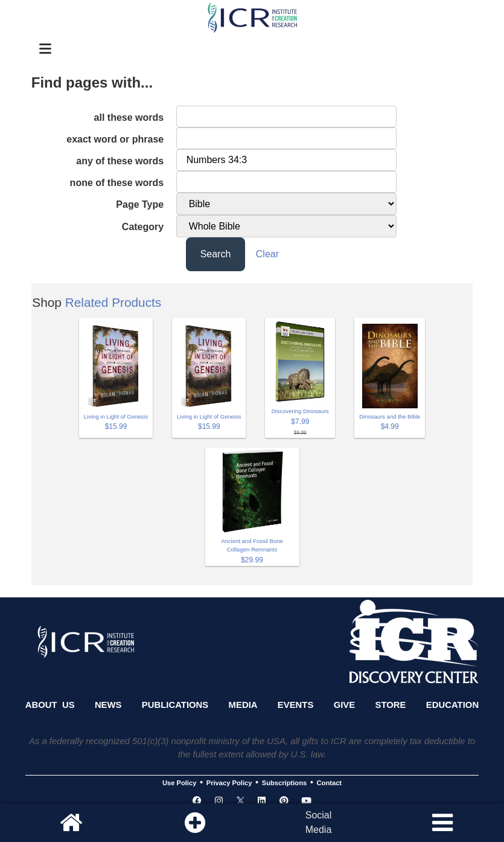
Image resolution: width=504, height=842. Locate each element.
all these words (129, 117)
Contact (330, 783)
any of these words (120, 161)
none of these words (117, 183)
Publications (175, 705)
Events (296, 705)
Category (143, 227)
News (108, 705)
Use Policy (179, 783)
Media (243, 705)
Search (216, 254)
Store (391, 705)
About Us (50, 705)
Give (345, 705)
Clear (267, 254)
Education (452, 705)
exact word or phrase (115, 139)
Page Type (140, 204)
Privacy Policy (229, 783)
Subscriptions (284, 783)
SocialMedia (319, 822)
